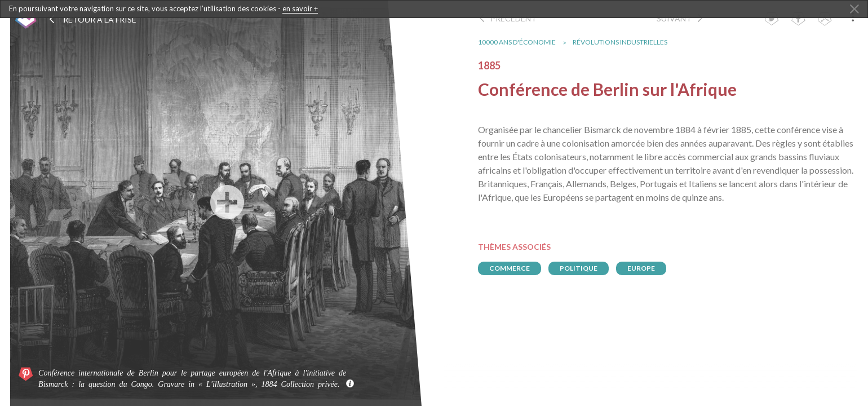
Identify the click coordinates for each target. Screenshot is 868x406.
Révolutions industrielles (625, 42)
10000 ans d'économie (521, 42)
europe (646, 268)
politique (583, 268)
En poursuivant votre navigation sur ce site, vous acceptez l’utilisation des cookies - (163, 9)
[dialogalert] (434, 9)
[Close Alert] (854, 10)
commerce (514, 268)
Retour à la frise (92, 19)
